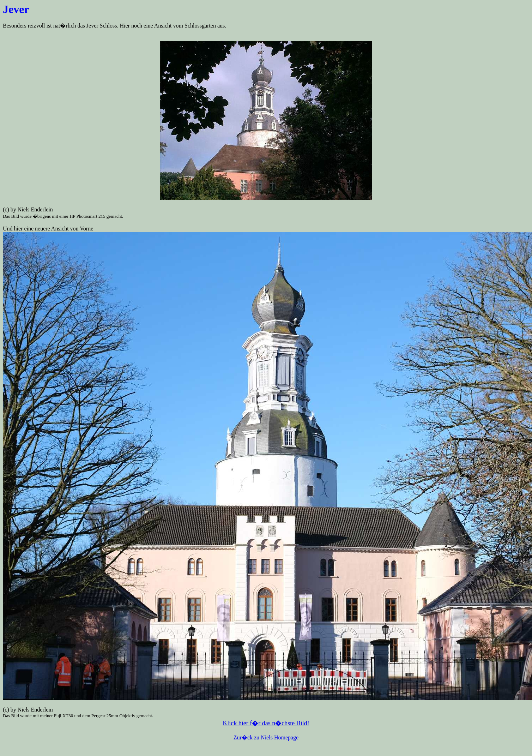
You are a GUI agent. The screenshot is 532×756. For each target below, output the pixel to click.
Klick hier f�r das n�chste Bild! (266, 723)
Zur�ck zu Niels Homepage (266, 737)
